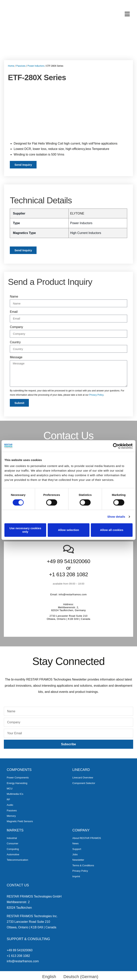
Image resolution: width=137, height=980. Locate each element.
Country (15, 342)
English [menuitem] (49, 977)
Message (16, 357)
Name (14, 297)
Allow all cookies (112, 530)
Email (14, 312)
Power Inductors (36, 66)
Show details (116, 517)
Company (16, 327)
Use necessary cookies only (25, 530)
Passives (21, 66)
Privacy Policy (96, 395)
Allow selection (68, 530)
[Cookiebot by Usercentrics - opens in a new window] (116, 446)
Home (11, 66)
